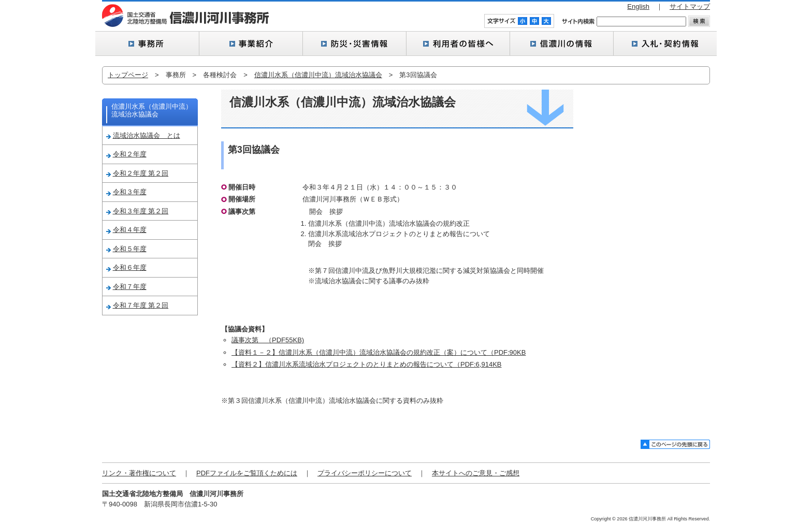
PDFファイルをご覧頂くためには (247, 473)
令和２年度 (130, 154)
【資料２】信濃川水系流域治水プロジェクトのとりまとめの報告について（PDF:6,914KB (367, 364)
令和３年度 (130, 192)
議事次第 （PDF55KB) (268, 340)
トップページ (128, 75)
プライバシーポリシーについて (365, 473)
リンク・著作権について (139, 473)
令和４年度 (130, 230)
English (638, 6)
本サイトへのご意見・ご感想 (476, 473)
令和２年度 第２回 (141, 173)
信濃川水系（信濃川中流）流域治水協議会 (318, 75)
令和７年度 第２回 (141, 305)
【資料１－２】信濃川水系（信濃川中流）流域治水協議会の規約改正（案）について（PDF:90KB (379, 352)
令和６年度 (130, 267)
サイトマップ (690, 6)
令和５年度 (130, 249)
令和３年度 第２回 (141, 211)
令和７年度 (130, 287)
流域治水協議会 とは (147, 135)
